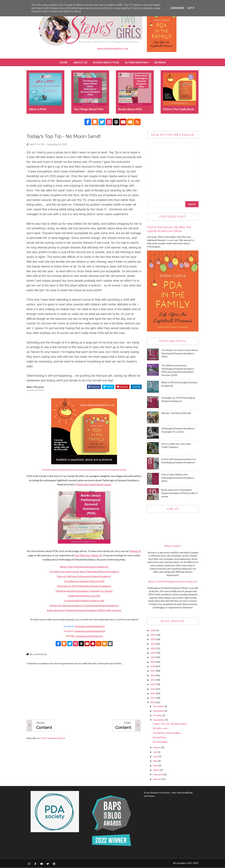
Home (64, 62)
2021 (153, 653)
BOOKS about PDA (106, 62)
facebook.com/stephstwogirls (90, 626)
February (158, 774)
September (159, 720)
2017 (153, 671)
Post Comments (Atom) (53, 738)
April (156, 765)
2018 (153, 666)
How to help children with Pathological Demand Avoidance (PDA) (178, 478)
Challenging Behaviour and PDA (84, 596)
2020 (153, 657)
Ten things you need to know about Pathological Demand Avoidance (84, 571)
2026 (153, 630)
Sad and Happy (160, 742)
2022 (153, 648)
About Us (80, 62)
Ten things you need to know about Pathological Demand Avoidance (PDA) (180, 353)
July (155, 752)
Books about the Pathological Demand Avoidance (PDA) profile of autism (84, 610)
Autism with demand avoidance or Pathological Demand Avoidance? (84, 605)
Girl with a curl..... (161, 728)
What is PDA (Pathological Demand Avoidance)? (84, 567)
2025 (153, 635)
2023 (153, 644)
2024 (153, 639)
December (159, 706)
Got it (191, 8)
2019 (153, 662)
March (157, 770)
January (157, 779)
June (156, 756)
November (159, 711)
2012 (153, 693)
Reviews (160, 62)
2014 (153, 684)
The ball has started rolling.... (167, 733)
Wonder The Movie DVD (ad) (176, 413)
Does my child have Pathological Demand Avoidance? (84, 576)
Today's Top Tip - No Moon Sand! (170, 724)
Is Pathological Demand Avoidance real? (84, 600)
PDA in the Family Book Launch (93, 484)
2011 (153, 698)
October (158, 715)
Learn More (177, 8)
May (156, 761)
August (157, 747)
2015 (153, 680)
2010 (153, 702)
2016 (153, 675)
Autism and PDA (136, 62)
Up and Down (159, 737)
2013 (153, 689)
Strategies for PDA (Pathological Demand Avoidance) (84, 586)
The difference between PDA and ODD (84, 581)
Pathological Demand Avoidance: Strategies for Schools (84, 591)
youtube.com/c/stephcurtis (89, 636)
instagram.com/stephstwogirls (90, 631)
